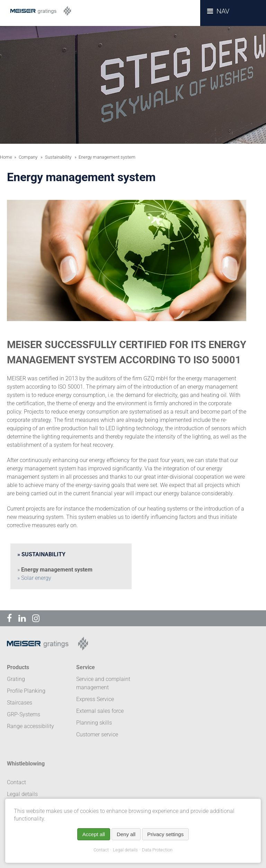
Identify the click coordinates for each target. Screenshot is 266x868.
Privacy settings (165, 834)
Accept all (94, 834)
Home (6, 157)
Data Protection (157, 850)
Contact (101, 850)
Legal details (125, 850)
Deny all (126, 834)
